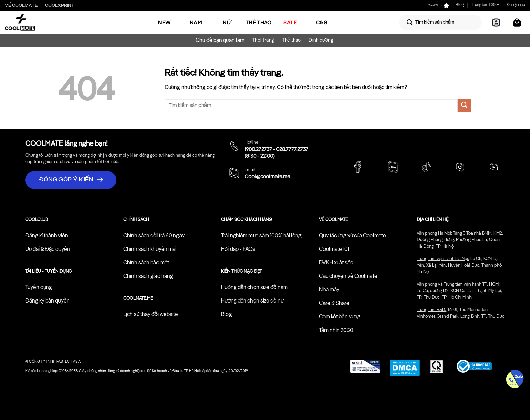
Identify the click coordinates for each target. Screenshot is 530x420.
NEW (164, 22)
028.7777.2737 (292, 150)
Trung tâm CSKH (485, 5)
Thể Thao (259, 22)
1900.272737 (258, 150)
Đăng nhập (516, 5)
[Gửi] (410, 22)
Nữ (227, 22)
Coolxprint (60, 5)
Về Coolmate (21, 5)
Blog (460, 5)
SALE (290, 22)
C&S (322, 22)
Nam (196, 22)
